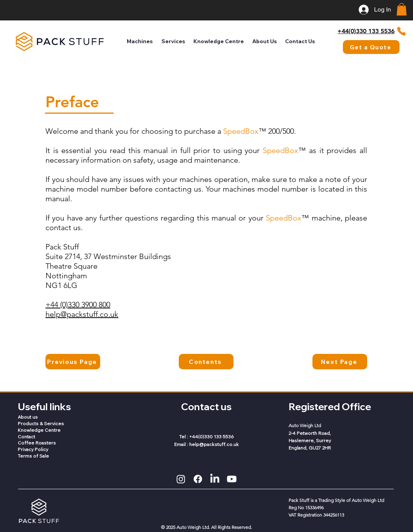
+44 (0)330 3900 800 (78, 305)
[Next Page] (340, 362)
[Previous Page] (73, 362)
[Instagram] (181, 479)
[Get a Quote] (371, 47)
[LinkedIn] (215, 479)
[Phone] (402, 31)
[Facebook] (198, 479)
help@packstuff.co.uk (82, 314)
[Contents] (206, 362)
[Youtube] (232, 479)
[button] (402, 9)
